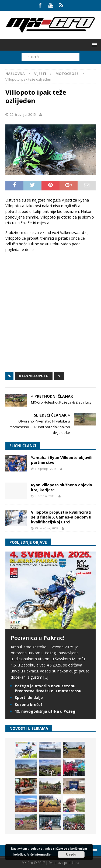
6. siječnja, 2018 (46, 469)
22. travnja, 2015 (23, 114)
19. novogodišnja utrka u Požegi (46, 711)
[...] (46, 677)
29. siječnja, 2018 (46, 528)
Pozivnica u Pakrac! (37, 638)
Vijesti (40, 74)
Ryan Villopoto (34, 376)
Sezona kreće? (29, 704)
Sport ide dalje (29, 697)
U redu (71, 854)
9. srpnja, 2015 (45, 496)
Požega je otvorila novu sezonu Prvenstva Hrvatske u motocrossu (48, 688)
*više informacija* (39, 854)
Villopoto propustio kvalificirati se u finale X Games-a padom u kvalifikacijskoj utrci (61, 517)
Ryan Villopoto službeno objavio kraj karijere (62, 487)
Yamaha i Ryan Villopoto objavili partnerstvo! (62, 460)
